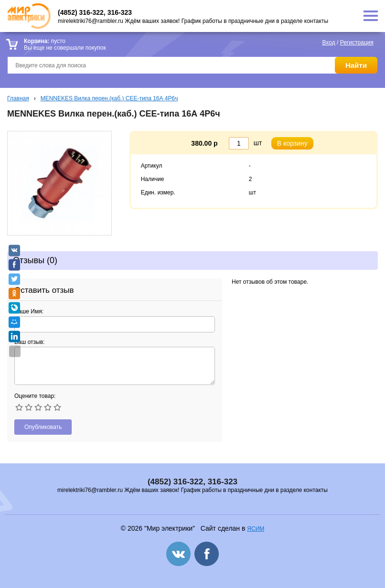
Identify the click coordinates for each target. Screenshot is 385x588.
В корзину (292, 143)
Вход (329, 43)
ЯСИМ (256, 529)
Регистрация (357, 43)
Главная (18, 98)
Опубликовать (43, 427)
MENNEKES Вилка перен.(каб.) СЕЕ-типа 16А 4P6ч (109, 98)
